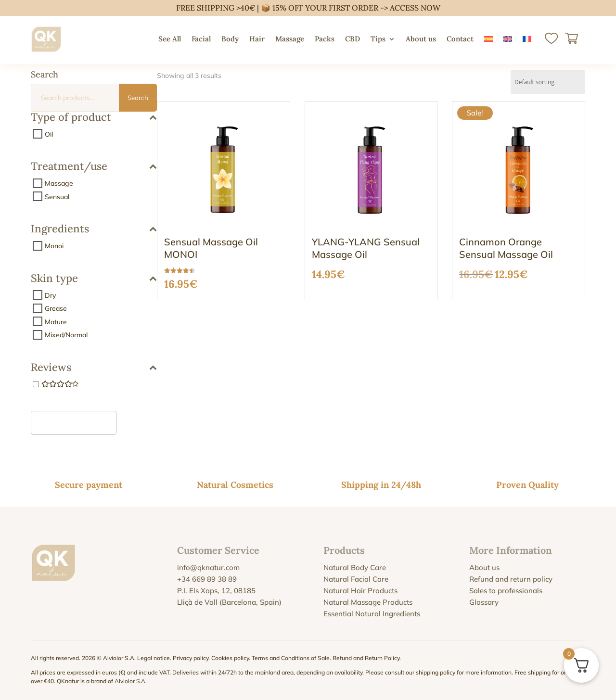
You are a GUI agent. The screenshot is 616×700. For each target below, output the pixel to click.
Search (138, 98)
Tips (378, 39)
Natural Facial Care (356, 579)
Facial (201, 39)
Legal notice (154, 658)
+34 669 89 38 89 (207, 579)
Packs (325, 39)
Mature (56, 321)
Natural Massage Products (368, 602)
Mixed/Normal (66, 335)
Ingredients (94, 229)
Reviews (94, 368)
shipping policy (436, 672)
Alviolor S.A (130, 681)
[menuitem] (488, 39)
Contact (460, 39)
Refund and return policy (511, 579)
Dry (50, 295)
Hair (257, 39)
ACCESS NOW (415, 8)
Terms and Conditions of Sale (291, 658)
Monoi (54, 246)
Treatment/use (94, 167)
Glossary (484, 602)
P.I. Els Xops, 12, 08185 (216, 591)
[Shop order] (548, 82)
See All (170, 39)
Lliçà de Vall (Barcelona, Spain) (229, 602)
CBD (353, 39)
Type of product (94, 118)
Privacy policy (191, 658)
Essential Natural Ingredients (372, 614)
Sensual (57, 196)
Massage (290, 39)
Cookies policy (230, 658)
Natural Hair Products (360, 591)
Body (230, 39)
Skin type (94, 279)
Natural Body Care (355, 567)
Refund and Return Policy (366, 658)
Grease (56, 308)
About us (421, 39)
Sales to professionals (506, 591)
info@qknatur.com (208, 567)
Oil (49, 134)
